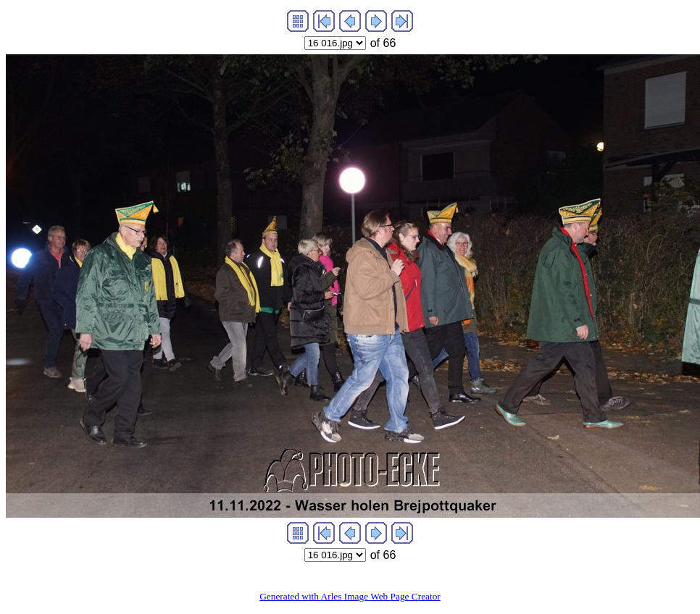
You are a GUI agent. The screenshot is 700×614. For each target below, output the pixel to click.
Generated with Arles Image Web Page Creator (350, 596)
